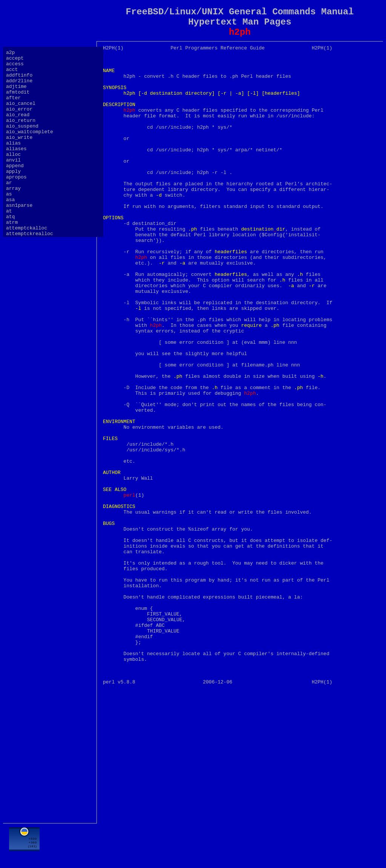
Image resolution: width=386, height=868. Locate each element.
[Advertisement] (240, 844)
